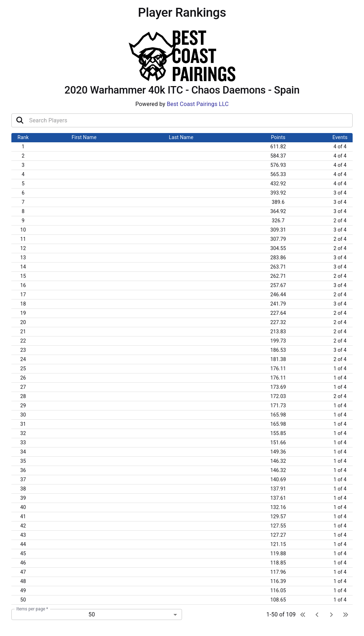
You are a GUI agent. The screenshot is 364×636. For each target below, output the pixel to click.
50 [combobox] (92, 614)
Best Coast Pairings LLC (198, 104)
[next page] (331, 615)
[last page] (346, 615)
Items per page (32, 609)
